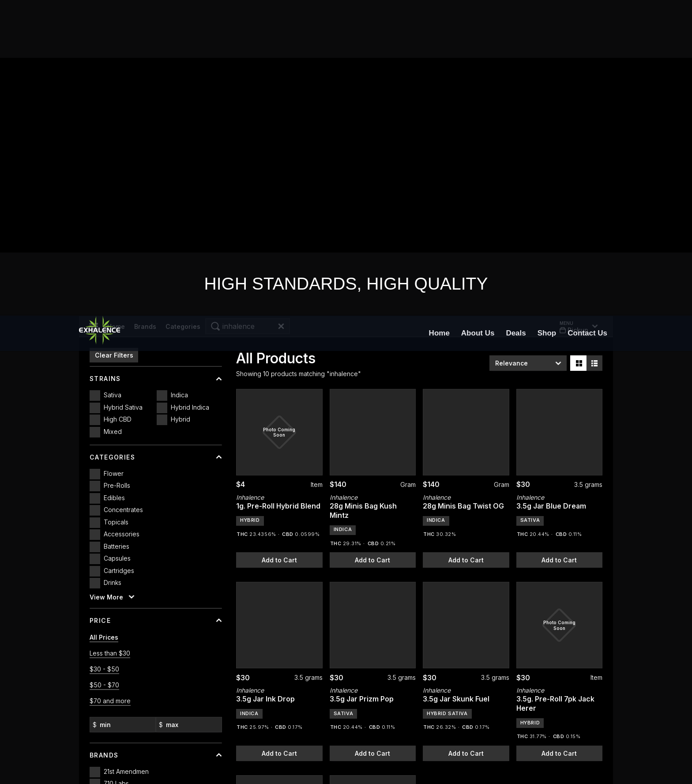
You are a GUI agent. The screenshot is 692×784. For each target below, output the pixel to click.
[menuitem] (439, 18)
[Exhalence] (100, 18)
